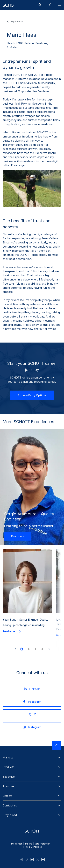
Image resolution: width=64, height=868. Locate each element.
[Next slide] (49, 649)
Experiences (17, 22)
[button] (32, 757)
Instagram (32, 727)
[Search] (40, 5)
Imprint (28, 844)
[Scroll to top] (57, 745)
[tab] (22, 649)
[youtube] (43, 860)
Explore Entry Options (32, 395)
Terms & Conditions (32, 847)
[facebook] (21, 860)
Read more (18, 536)
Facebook (32, 702)
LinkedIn (32, 689)
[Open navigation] (59, 5)
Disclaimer (17, 844)
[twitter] (38, 860)
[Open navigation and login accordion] (50, 5)
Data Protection (42, 844)
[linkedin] (32, 860)
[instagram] (27, 860)
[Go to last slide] (15, 649)
